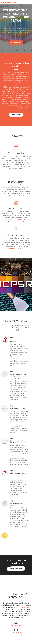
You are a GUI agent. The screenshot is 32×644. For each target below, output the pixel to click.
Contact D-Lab (16, 625)
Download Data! (16, 569)
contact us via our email (22, 607)
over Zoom (17, 158)
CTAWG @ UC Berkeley (10, 2)
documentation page (16, 249)
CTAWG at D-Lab (16, 633)
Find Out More (16, 42)
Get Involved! (16, 115)
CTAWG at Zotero (21, 220)
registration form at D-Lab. (16, 195)
